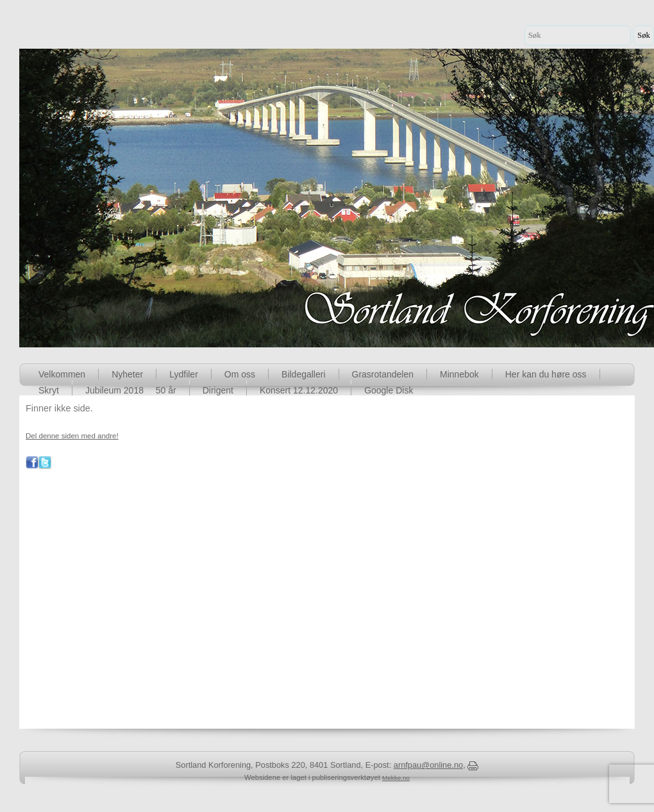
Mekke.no (396, 778)
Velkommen (62, 374)
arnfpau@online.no (428, 765)
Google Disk (389, 390)
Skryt (49, 390)
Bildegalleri (303, 374)
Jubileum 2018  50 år (131, 390)
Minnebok (459, 374)
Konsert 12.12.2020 (299, 390)
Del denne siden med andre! (72, 436)
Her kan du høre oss (546, 374)
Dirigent (218, 390)
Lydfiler (184, 374)
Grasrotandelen (383, 374)
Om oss (240, 374)
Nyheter (127, 374)
